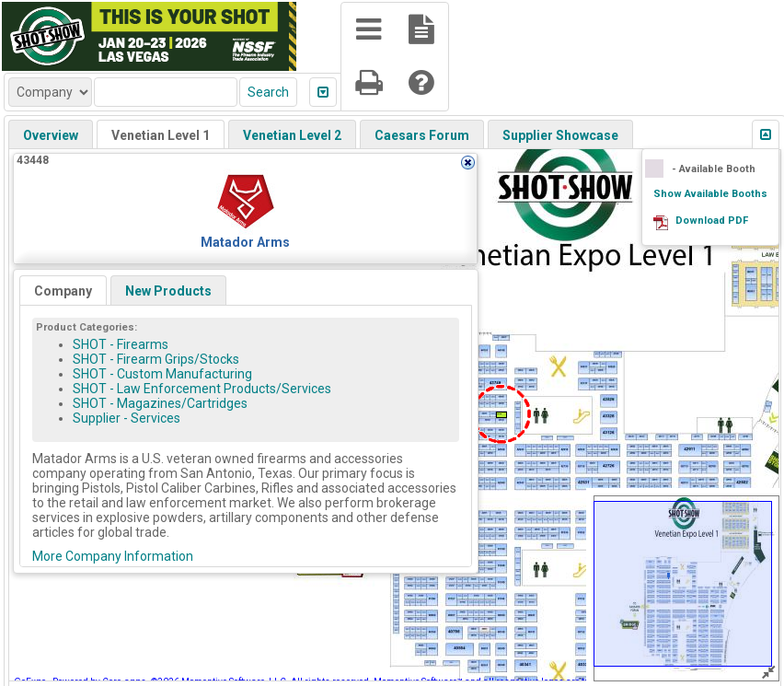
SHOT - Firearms (121, 344)
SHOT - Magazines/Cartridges (160, 403)
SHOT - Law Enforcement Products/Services (202, 389)
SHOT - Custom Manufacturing (162, 374)
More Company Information (113, 556)
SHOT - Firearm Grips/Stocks (156, 359)
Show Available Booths (710, 194)
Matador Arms (245, 242)
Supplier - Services (127, 418)
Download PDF (712, 221)
